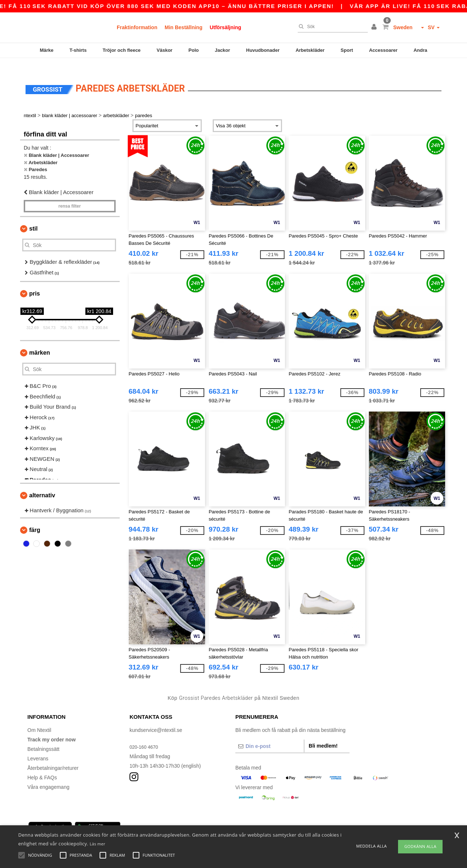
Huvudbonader (263, 50)
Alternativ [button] (42, 485)
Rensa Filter (70, 196)
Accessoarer (383, 50)
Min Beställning (183, 27)
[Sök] (331, 27)
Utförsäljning (225, 27)
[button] (375, 27)
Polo (194, 50)
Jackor (223, 50)
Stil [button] (33, 218)
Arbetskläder (310, 50)
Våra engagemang (48, 776)
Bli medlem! (323, 735)
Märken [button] (40, 342)
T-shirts (78, 50)
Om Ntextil (39, 719)
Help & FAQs (42, 767)
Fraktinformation (137, 27)
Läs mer (98, 844)
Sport (347, 50)
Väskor (164, 50)
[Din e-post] (270, 735)
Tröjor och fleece (121, 50)
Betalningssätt (43, 738)
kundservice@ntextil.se (156, 719)
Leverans (38, 748)
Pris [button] (34, 283)
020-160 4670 (145, 736)
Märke (47, 50)
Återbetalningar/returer (53, 757)
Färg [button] (35, 519)
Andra (420, 50)
